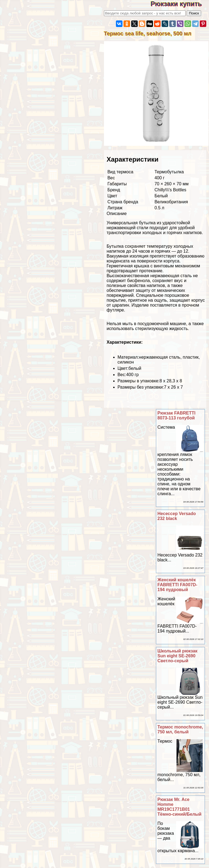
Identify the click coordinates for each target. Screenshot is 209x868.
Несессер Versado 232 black (177, 516)
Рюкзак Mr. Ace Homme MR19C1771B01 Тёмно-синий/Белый (180, 807)
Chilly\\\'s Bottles (170, 190)
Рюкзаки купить (180, 4)
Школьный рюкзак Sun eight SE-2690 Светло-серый (178, 656)
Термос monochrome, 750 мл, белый (180, 729)
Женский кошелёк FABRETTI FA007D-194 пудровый (178, 585)
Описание (117, 214)
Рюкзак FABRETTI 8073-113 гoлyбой (177, 415)
